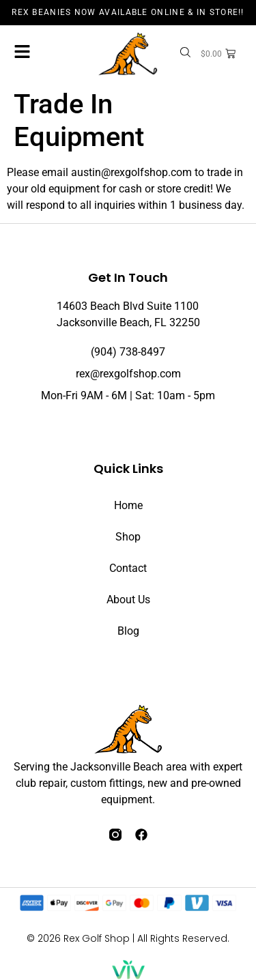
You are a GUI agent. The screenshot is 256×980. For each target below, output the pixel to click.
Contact (128, 568)
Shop (128, 537)
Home (128, 505)
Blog (128, 631)
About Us (128, 600)
